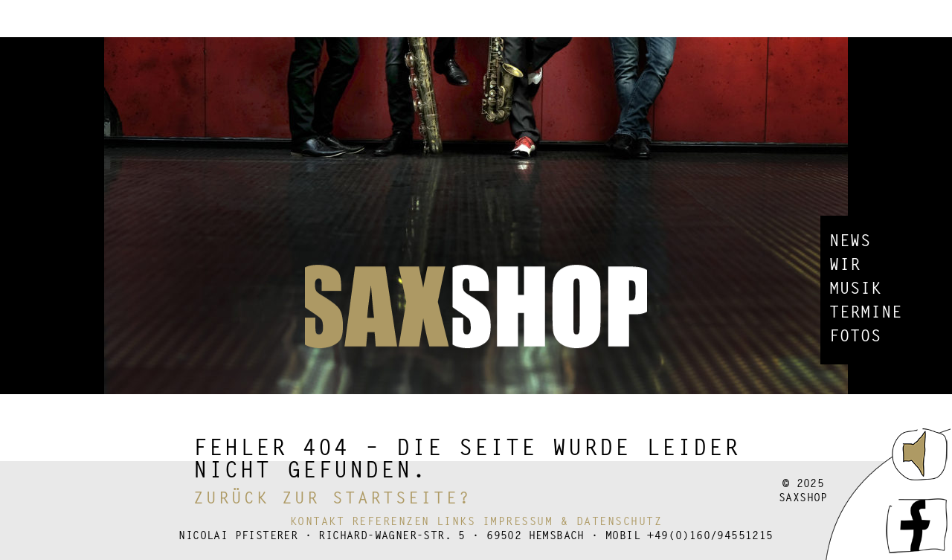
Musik (855, 290)
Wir (845, 266)
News (850, 242)
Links (456, 522)
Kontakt (318, 522)
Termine (866, 314)
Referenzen (391, 522)
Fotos (855, 338)
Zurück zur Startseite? (332, 499)
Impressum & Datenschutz (573, 522)
